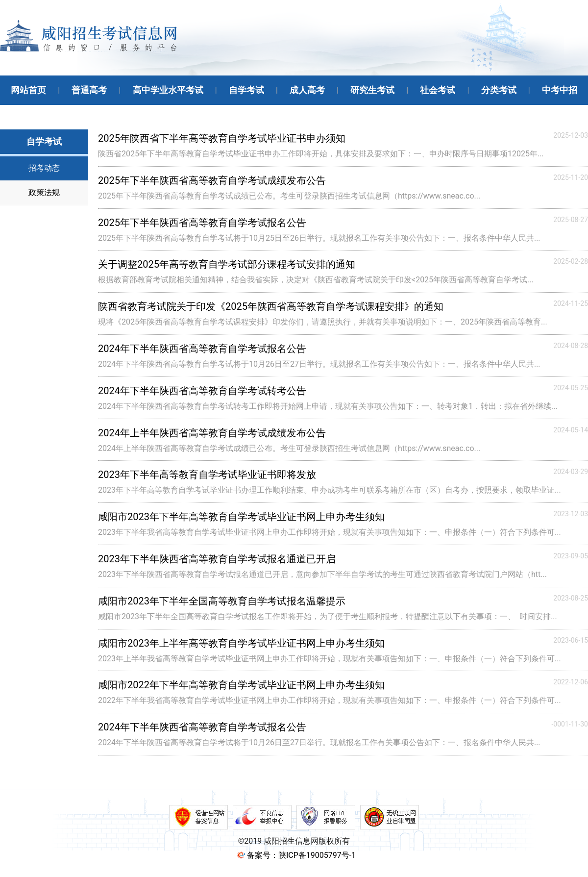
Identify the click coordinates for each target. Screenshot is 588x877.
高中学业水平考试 (168, 90)
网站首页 (28, 90)
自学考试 (246, 90)
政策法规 (44, 192)
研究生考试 (372, 90)
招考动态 (44, 168)
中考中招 (560, 90)
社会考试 (438, 90)
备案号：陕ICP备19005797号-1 (301, 855)
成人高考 (307, 90)
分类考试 (499, 90)
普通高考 (89, 90)
